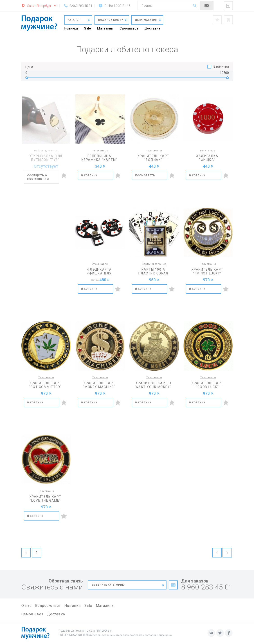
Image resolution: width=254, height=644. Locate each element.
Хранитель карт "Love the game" (45, 499)
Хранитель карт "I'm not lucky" (207, 271)
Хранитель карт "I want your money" (153, 385)
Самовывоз (129, 28)
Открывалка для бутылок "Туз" (45, 158)
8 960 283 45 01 (207, 587)
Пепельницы (100, 151)
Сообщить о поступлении (38, 177)
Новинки (71, 28)
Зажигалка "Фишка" (207, 158)
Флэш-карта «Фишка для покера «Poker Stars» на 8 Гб (99, 272)
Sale (88, 28)
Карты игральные (154, 264)
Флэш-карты (100, 264)
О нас (26, 606)
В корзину (89, 175)
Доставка (152, 28)
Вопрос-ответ (48, 606)
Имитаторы (208, 151)
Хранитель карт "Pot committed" (45, 385)
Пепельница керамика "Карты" (99, 158)
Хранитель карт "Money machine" (99, 385)
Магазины (105, 28)
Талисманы (154, 151)
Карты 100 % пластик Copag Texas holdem (153, 272)
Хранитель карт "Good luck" (207, 385)
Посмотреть (145, 175)
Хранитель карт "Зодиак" (153, 158)
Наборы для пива (46, 151)
